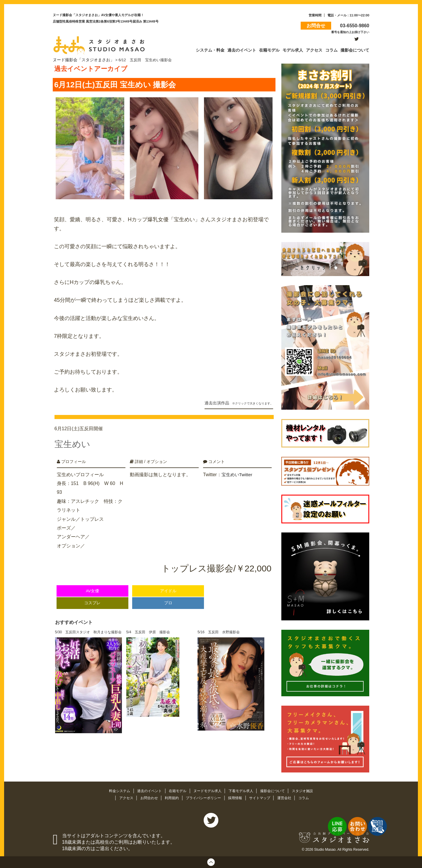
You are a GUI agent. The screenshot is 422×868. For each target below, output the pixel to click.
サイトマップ (263, 797)
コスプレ (92, 597)
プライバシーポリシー (203, 797)
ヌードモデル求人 (208, 790)
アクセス (121, 797)
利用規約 (170, 797)
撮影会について (277, 790)
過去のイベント (146, 790)
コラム (309, 797)
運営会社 (289, 797)
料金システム (114, 790)
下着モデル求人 (243, 790)
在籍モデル (176, 790)
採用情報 (237, 797)
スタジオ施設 (308, 790)
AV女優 (92, 585)
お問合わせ (146, 797)
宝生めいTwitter (238, 468)
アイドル (168, 585)
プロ (168, 597)
